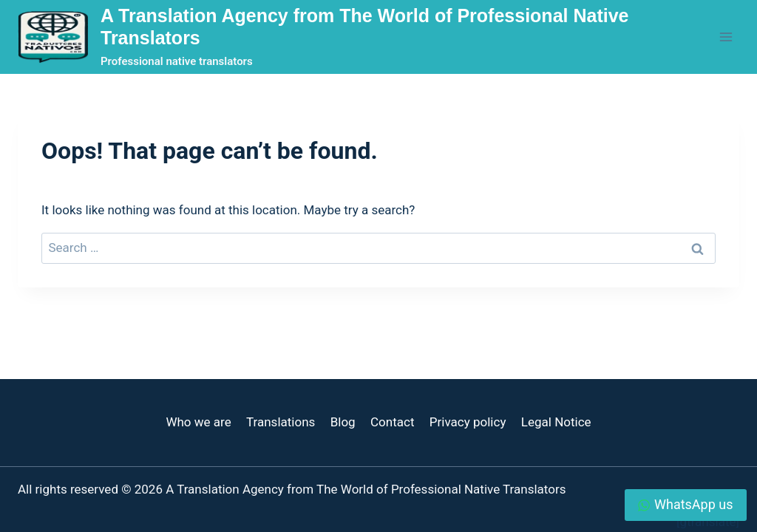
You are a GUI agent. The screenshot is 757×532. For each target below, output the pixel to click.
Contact (392, 422)
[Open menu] (726, 37)
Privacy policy (468, 422)
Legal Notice (556, 422)
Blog (343, 422)
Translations (281, 422)
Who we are (198, 422)
